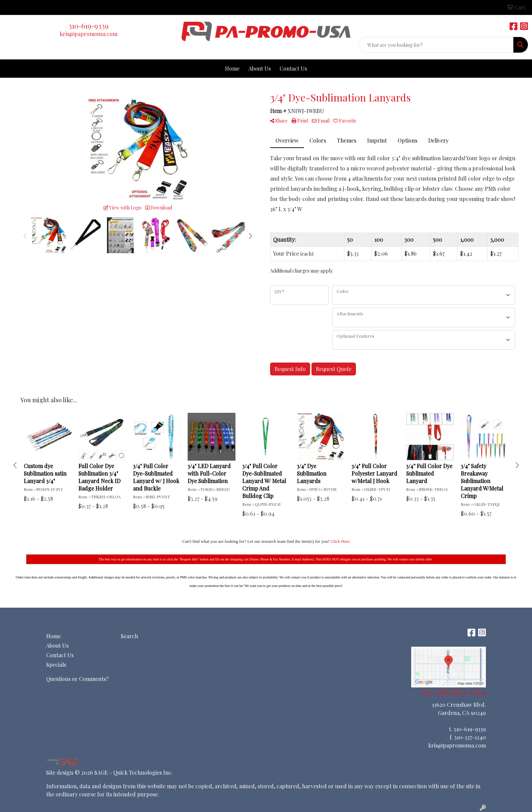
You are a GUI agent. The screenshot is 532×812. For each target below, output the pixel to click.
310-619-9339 (89, 26)
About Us (260, 68)
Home (232, 68)
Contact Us (293, 68)
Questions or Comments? (77, 679)
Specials (56, 665)
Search (129, 636)
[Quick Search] (436, 45)
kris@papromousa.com (89, 34)
